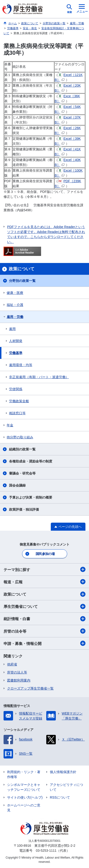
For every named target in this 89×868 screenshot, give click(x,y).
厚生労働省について (44, 606)
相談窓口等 (17, 413)
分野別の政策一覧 (22, 281)
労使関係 (16, 389)
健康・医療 (15, 293)
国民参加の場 (45, 554)
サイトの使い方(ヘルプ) (25, 797)
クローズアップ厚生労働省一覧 (30, 688)
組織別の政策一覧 (22, 449)
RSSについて (60, 797)
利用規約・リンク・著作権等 (24, 774)
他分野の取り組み (20, 437)
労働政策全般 (19, 401)
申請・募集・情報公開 (44, 643)
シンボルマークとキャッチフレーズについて (24, 787)
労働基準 (16, 353)
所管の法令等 (44, 631)
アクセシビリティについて (66, 787)
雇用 (12, 329)
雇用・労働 (15, 317)
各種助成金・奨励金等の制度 (31, 461)
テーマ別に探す (44, 569)
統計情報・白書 (44, 619)
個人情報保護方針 (63, 772)
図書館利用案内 (19, 680)
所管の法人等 (17, 672)
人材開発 (16, 341)
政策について (44, 594)
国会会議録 (17, 485)
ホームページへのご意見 (24, 808)
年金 (10, 425)
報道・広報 (44, 582)
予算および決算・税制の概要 (31, 497)
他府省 (12, 664)
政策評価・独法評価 (24, 509)
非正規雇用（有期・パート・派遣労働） (39, 377)
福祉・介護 (15, 305)
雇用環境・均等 (21, 365)
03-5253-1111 (46, 851)
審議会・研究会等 (22, 473)
